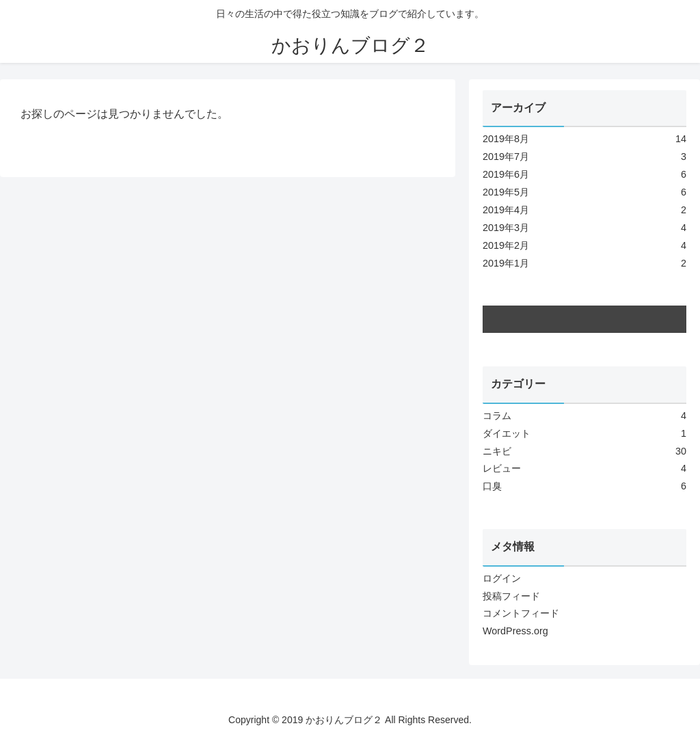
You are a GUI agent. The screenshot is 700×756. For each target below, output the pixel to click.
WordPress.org (515, 631)
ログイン (502, 578)
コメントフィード (521, 613)
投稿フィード (511, 596)
